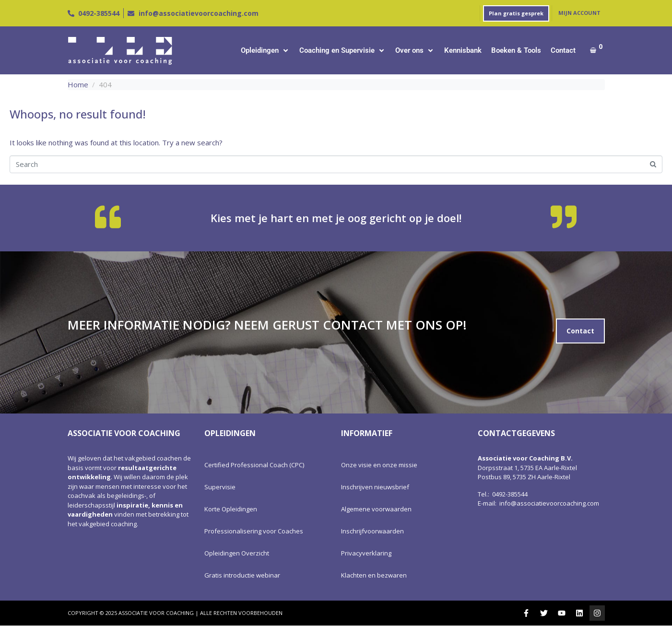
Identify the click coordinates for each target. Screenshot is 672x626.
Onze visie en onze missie (379, 465)
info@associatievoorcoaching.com (549, 503)
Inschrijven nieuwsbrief (375, 487)
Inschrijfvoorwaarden (372, 531)
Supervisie (220, 487)
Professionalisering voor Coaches (254, 531)
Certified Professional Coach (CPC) (254, 465)
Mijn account (579, 13)
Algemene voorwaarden (376, 509)
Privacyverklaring (366, 553)
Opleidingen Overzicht (237, 553)
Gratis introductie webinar (242, 575)
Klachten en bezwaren (374, 575)
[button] (265, 51)
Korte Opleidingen (231, 509)
